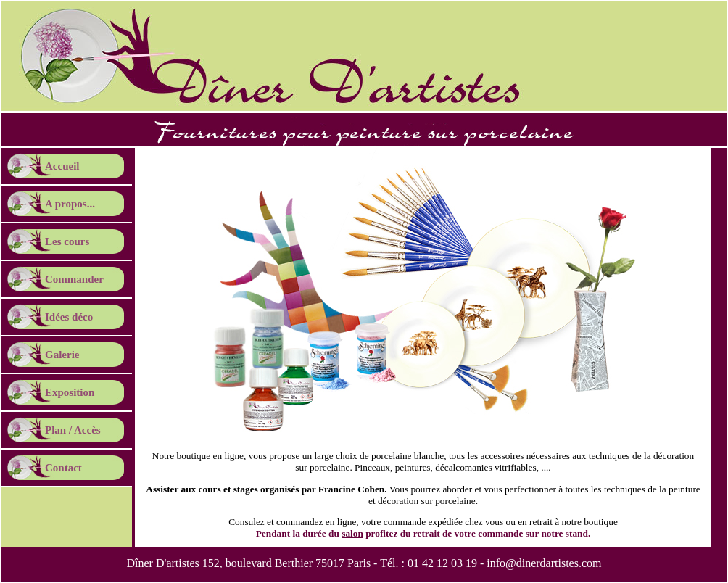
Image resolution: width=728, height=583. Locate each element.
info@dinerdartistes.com (544, 563)
